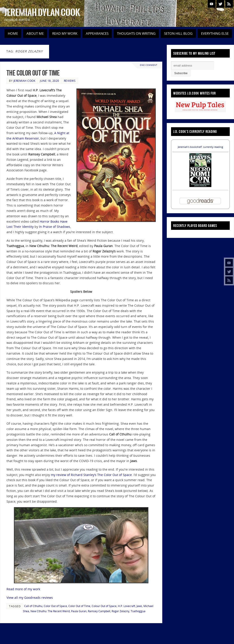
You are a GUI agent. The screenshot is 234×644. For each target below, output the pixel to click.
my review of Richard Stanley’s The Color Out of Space (91, 475)
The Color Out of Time (33, 73)
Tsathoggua (138, 611)
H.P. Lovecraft (127, 606)
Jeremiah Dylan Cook (42, 13)
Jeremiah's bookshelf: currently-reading (200, 147)
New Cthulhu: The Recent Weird (50, 611)
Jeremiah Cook (24, 81)
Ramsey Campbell (99, 611)
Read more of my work (23, 589)
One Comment (149, 65)
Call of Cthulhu (33, 606)
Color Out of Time (79, 606)
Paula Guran (79, 611)
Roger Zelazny (120, 611)
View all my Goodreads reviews (30, 598)
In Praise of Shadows (55, 227)
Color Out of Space (55, 606)
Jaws (139, 606)
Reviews (70, 81)
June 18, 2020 (50, 81)
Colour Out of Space (104, 606)
